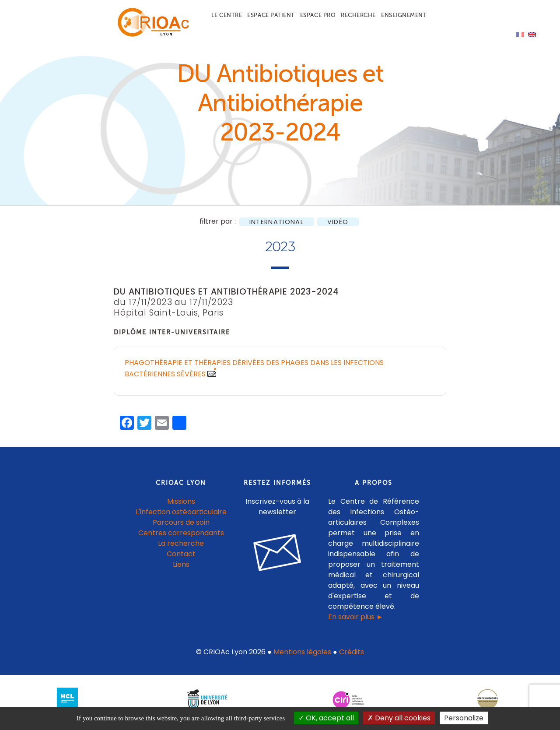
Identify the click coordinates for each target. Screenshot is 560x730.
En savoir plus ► (356, 622)
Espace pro (318, 15)
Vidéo (338, 226)
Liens (181, 569)
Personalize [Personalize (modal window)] (464, 718)
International (276, 226)
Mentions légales (302, 657)
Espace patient (271, 15)
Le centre (227, 15)
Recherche (358, 15)
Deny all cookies (399, 718)
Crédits (352, 657)
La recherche (181, 548)
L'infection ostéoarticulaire (181, 517)
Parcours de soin (181, 527)
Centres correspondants (181, 538)
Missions (181, 506)
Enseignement (404, 15)
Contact (181, 559)
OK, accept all (326, 718)
